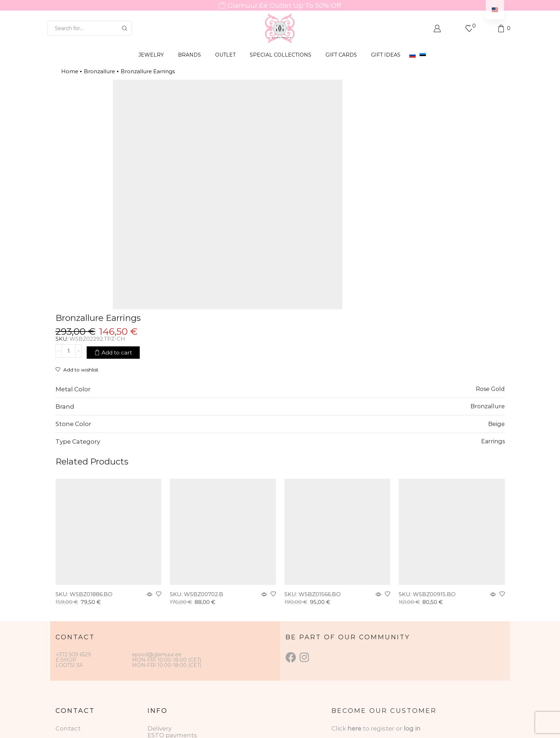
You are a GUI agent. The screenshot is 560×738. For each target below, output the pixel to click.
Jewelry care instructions (186, 652)
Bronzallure (99, 71)
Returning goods (174, 666)
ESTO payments (172, 639)
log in (412, 633)
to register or (383, 633)
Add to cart (383, 121)
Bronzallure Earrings (148, 71)
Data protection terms (182, 646)
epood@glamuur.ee (157, 558)
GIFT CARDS (341, 55)
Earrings (493, 345)
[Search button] (125, 28)
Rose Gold (490, 293)
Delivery (160, 633)
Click (339, 633)
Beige (497, 328)
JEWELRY (151, 55)
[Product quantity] (335, 121)
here (354, 633)
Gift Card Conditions (179, 659)
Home (70, 71)
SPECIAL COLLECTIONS (281, 55)
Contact (68, 633)
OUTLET (225, 55)
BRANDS (189, 55)
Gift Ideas (386, 55)
